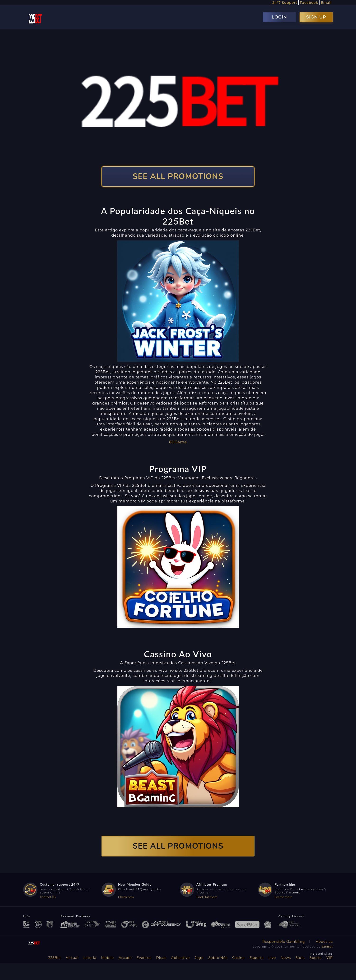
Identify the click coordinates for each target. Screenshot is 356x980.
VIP (330, 958)
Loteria (90, 958)
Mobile (108, 958)
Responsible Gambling (284, 942)
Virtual (72, 958)
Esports (257, 958)
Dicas (161, 958)
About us (324, 942)
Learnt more (283, 897)
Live (272, 958)
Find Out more (207, 897)
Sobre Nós (218, 958)
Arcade (125, 958)
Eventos (144, 958)
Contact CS (48, 897)
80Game (178, 442)
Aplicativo (181, 958)
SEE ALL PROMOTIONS (178, 177)
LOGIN (279, 17)
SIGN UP (316, 17)
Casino (238, 958)
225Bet (327, 946)
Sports (316, 958)
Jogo (199, 958)
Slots (300, 958)
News (286, 958)
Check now (126, 897)
